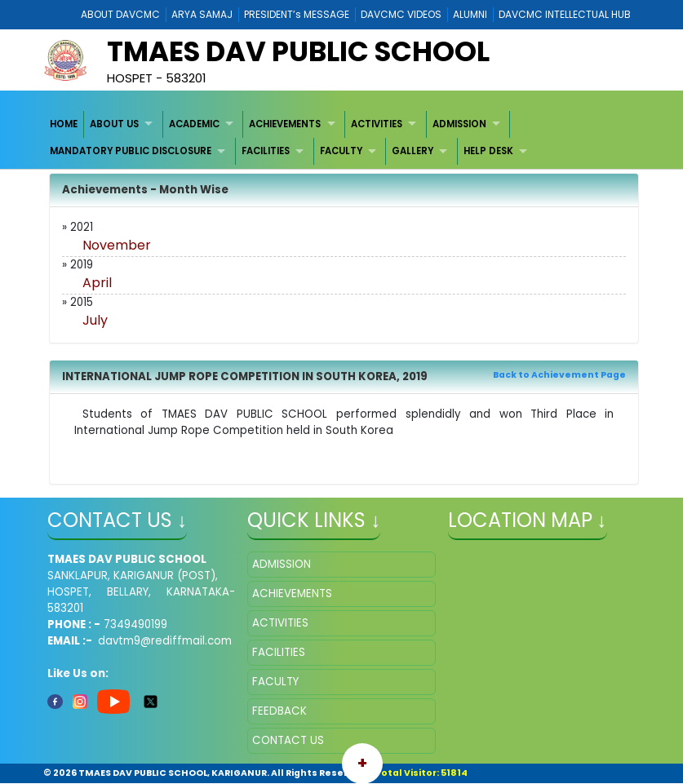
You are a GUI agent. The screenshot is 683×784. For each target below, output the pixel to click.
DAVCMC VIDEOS (401, 14)
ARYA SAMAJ (202, 14)
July (95, 320)
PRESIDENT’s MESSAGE (297, 14)
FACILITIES (266, 151)
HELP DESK (488, 151)
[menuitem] (64, 124)
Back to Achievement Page (559, 375)
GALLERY (412, 151)
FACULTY (341, 151)
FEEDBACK (279, 711)
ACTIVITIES (377, 124)
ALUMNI (470, 14)
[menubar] (341, 138)
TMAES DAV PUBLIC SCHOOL (298, 51)
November (117, 245)
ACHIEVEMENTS (285, 124)
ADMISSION (459, 124)
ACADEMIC (194, 124)
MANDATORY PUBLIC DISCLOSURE (131, 151)
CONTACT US (288, 740)
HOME (64, 124)
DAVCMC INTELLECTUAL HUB (565, 14)
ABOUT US (114, 124)
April (97, 283)
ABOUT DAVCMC (120, 14)
